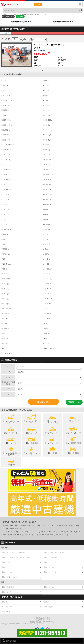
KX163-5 (47, 135)
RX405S (5, 214)
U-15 (4, 244)
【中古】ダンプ (6, 592)
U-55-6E (6, 323)
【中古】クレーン (7, 567)
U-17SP (46, 254)
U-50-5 (5, 319)
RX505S (5, 224)
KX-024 (5, 115)
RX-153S (6, 155)
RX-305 (47, 170)
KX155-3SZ (7, 125)
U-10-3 (5, 239)
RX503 (5, 219)
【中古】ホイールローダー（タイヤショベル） (16, 557)
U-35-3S (5, 289)
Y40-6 (5, 348)
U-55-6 (46, 319)
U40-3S (5, 338)
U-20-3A (6, 264)
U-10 (46, 234)
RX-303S (6, 170)
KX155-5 (47, 125)
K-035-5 (5, 95)
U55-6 (5, 343)
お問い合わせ (6, 612)
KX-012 (5, 110)
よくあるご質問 (48, 607)
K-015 (46, 85)
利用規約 (46, 602)
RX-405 (6, 185)
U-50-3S (47, 314)
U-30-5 (47, 279)
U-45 (46, 309)
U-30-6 (5, 284)
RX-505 (6, 199)
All (4, 80)
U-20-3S (47, 264)
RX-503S (47, 194)
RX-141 (46, 150)
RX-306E (6, 180)
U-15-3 (46, 244)
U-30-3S (6, 279)
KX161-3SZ (6, 135)
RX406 (46, 214)
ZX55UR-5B (7, 353)
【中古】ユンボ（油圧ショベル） (54, 553)
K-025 (5, 90)
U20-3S (5, 329)
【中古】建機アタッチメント (11, 577)
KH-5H (5, 105)
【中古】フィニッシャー (51, 562)
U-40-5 (5, 304)
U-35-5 (47, 289)
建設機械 (20, 17)
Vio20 (46, 343)
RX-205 (47, 160)
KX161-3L (6, 130)
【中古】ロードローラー (51, 567)
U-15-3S (6, 249)
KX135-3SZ (48, 120)
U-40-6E (6, 309)
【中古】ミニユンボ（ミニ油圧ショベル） (15, 553)
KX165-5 (6, 140)
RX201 (5, 204)
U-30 (4, 274)
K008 (46, 95)
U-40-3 (5, 299)
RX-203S (6, 160)
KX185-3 (47, 140)
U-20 (4, 259)
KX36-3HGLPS (8, 145)
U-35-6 (5, 294)
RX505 (46, 219)
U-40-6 (47, 304)
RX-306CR (48, 175)
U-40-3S (47, 299)
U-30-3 (46, 274)
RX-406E (6, 190)
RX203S (47, 204)
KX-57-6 (47, 115)
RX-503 (5, 194)
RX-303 (47, 165)
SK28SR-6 (47, 224)
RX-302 (5, 165)
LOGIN (38, 4)
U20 (45, 323)
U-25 (4, 269)
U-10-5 (46, 239)
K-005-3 (6, 85)
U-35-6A (47, 294)
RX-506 (47, 199)
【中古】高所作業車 (8, 587)
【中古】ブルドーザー (50, 557)
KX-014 (46, 110)
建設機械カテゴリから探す (21, 22)
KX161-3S (47, 130)
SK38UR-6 (6, 229)
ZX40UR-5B (48, 348)
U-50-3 (5, 314)
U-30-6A (47, 284)
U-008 (46, 229)
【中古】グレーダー (8, 562)
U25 (45, 329)
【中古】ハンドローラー (9, 572)
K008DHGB (7, 100)
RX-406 (47, 185)
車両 (3, 582)
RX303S (5, 209)
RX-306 (6, 175)
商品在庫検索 (10, 543)
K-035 (46, 90)
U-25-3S (47, 269)
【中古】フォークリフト (51, 572)
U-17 (46, 249)
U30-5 (5, 333)
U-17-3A (5, 254)
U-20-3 (46, 259)
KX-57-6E (6, 120)
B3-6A (46, 80)
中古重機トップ (8, 17)
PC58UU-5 (6, 150)
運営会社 (4, 602)
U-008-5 (6, 234)
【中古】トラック (49, 587)
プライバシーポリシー (8, 607)
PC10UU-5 (48, 145)
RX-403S (47, 180)
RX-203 (47, 155)
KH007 (46, 105)
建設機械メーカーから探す (63, 22)
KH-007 (47, 100)
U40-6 (46, 338)
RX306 (46, 209)
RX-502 (47, 190)
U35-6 (46, 333)
